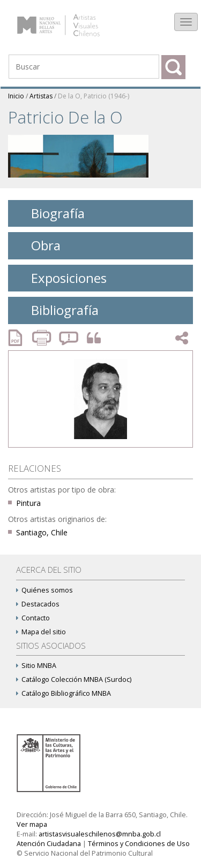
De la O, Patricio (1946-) (94, 96)
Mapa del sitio (41, 632)
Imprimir (43, 338)
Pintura (28, 503)
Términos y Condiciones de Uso (139, 844)
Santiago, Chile (42, 532)
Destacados (38, 604)
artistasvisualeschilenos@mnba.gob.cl (100, 834)
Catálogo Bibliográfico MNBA (64, 693)
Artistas (41, 96)
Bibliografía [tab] (57, 310)
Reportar (69, 338)
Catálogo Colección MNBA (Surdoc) (74, 679)
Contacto (33, 618)
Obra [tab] (38, 245)
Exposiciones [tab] (61, 278)
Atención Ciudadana (49, 844)
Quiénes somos (44, 590)
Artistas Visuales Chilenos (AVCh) (69, 20)
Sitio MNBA (36, 666)
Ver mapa (32, 824)
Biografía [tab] (50, 213)
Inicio (16, 96)
